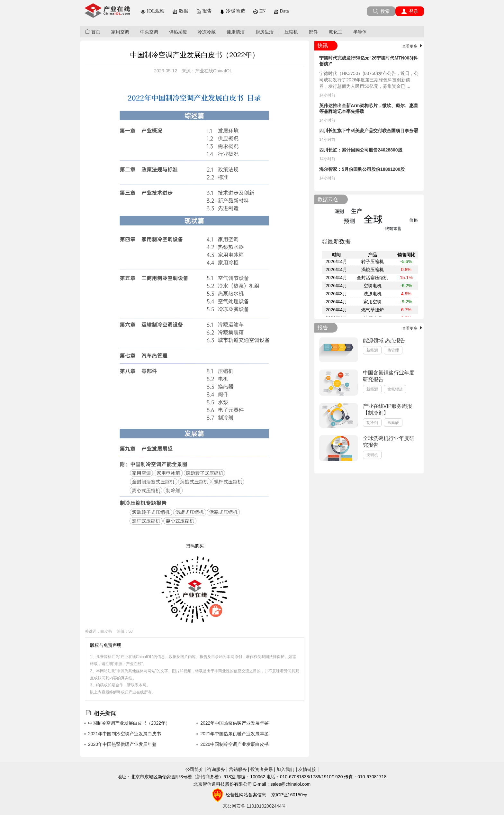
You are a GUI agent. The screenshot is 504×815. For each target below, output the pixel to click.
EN (259, 11)
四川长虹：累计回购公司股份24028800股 (361, 150)
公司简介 (194, 769)
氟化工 (336, 32)
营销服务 (238, 769)
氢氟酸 (393, 423)
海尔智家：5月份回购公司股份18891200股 (362, 169)
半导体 (360, 32)
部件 (313, 32)
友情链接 (307, 769)
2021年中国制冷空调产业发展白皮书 (125, 734)
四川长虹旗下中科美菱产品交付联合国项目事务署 (369, 131)
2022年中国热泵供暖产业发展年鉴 (234, 723)
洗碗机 (372, 455)
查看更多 (413, 46)
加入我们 (285, 769)
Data (281, 11)
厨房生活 (265, 32)
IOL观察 (153, 11)
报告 (204, 11)
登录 (410, 11)
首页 (93, 32)
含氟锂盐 (395, 389)
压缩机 (291, 32)
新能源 (372, 350)
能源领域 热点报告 (384, 340)
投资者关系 (262, 769)
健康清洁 (236, 32)
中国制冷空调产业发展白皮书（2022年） (129, 723)
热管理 (393, 350)
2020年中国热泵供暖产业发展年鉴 (122, 744)
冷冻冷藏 (207, 32)
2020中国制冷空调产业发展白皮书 (234, 744)
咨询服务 (216, 769)
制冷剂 (372, 423)
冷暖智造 (232, 11)
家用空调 (120, 32)
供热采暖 (178, 32)
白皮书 (106, 631)
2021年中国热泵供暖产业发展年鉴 (234, 734)
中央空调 (149, 32)
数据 (180, 11)
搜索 (381, 11)
